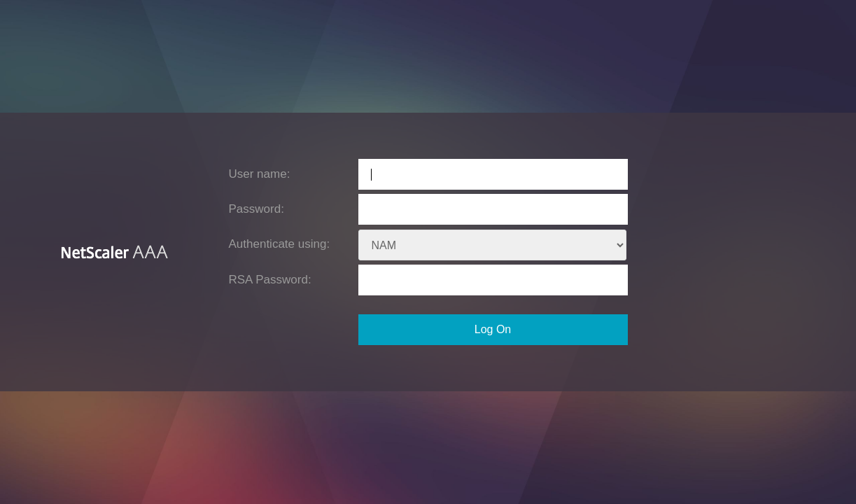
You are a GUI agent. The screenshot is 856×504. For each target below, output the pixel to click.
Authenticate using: (280, 244)
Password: (257, 209)
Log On (493, 329)
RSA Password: (270, 280)
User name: (260, 174)
